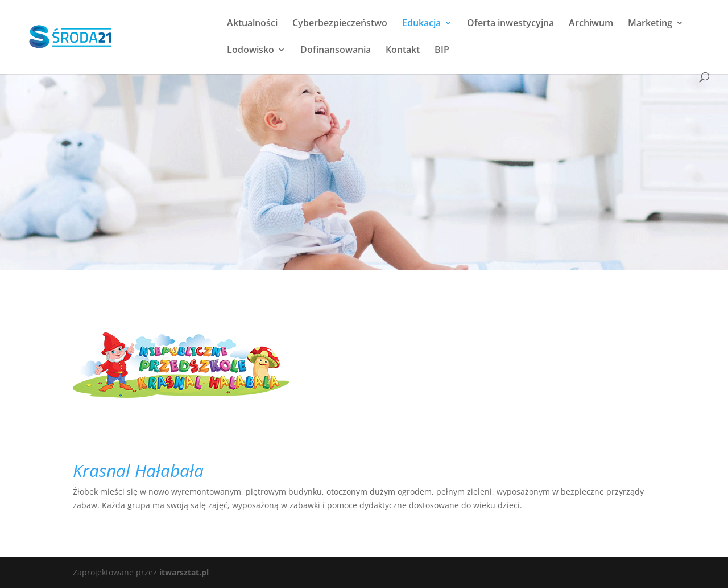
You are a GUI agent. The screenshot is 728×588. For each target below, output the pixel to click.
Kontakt (403, 51)
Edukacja (421, 24)
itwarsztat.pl (184, 572)
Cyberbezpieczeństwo (340, 24)
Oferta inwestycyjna (510, 24)
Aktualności (252, 24)
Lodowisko (251, 51)
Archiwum (591, 24)
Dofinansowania (336, 51)
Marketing (650, 24)
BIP (442, 51)
